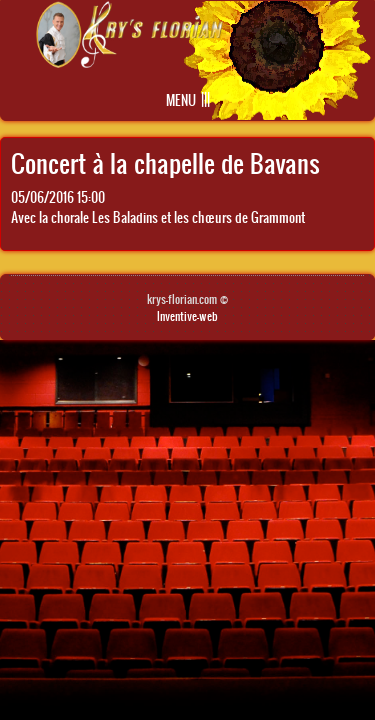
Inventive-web (187, 316)
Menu (181, 100)
